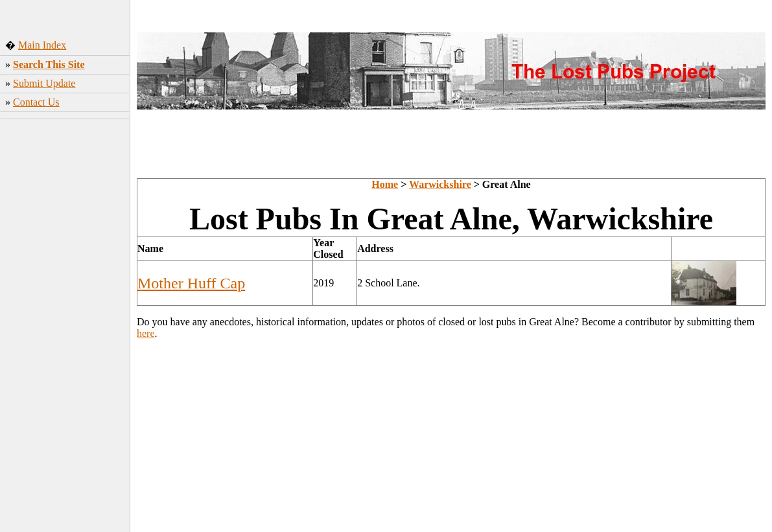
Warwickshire (440, 184)
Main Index (42, 45)
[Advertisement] (65, 327)
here (146, 333)
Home (385, 184)
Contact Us (36, 102)
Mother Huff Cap (191, 283)
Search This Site (49, 64)
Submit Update (44, 83)
